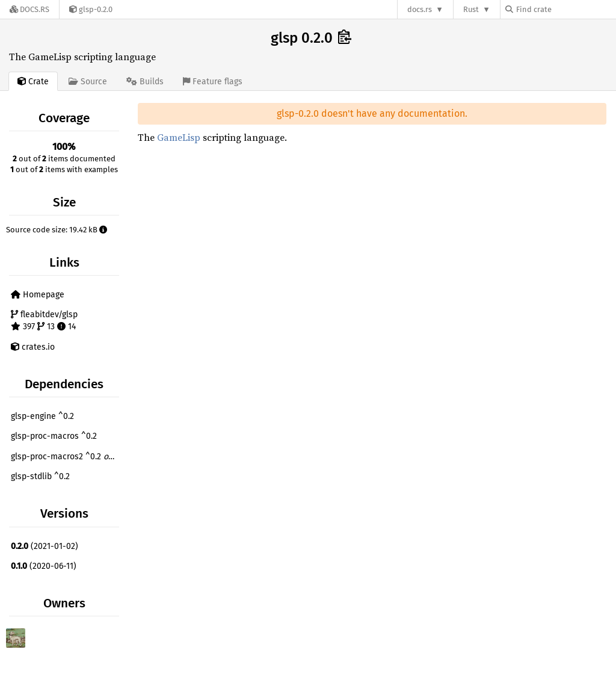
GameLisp (179, 137)
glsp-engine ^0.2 (42, 416)
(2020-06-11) (44, 566)
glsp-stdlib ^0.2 (40, 476)
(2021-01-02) (45, 546)
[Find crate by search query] (565, 9)
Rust (471, 9)
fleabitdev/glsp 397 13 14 (44, 321)
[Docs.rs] (29, 9)
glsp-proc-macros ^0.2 (54, 436)
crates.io (33, 347)
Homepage (38, 295)
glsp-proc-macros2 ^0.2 (66, 457)
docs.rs (420, 9)
